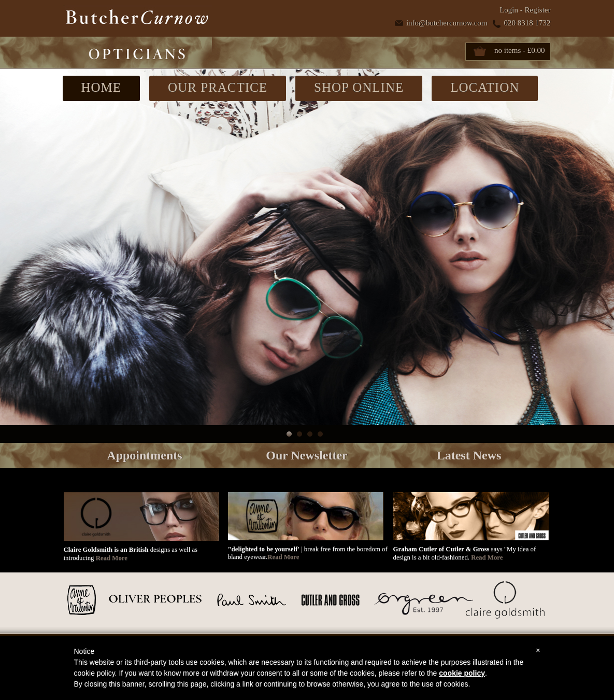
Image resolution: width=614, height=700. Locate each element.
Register (538, 10)
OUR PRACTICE (218, 87)
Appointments (144, 455)
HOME (102, 87)
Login (509, 10)
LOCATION (485, 87)
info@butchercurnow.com (447, 23)
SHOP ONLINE (359, 87)
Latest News (469, 455)
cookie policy (462, 673)
